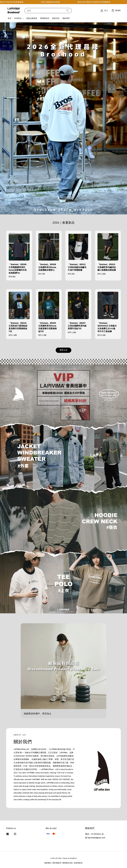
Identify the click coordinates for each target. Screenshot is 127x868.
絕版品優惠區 (32, 18)
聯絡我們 (66, 18)
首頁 (9, 18)
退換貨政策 (78, 863)
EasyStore (73, 858)
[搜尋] (68, 10)
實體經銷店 (45, 18)
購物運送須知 (68, 863)
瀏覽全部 (63, 350)
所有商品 (18, 18)
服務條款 (48, 863)
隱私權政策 (57, 863)
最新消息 (56, 18)
